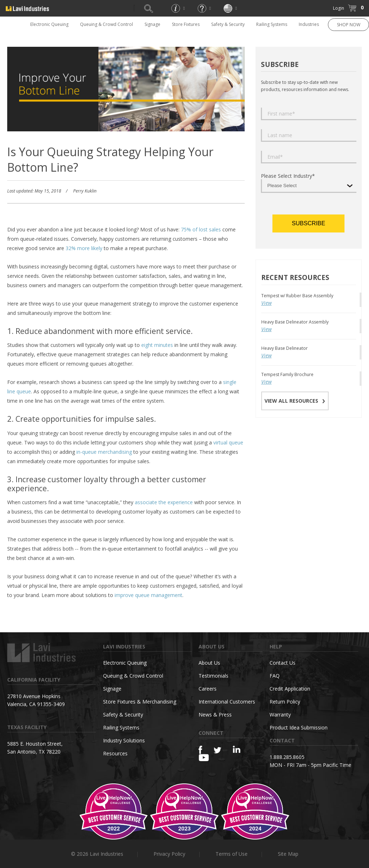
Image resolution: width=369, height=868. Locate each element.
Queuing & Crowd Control (106, 24)
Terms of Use (232, 854)
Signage (152, 24)
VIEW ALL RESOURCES (295, 401)
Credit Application (290, 689)
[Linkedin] (237, 749)
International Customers (227, 702)
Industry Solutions (124, 740)
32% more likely (84, 248)
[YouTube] (204, 758)
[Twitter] (217, 751)
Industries (309, 24)
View (266, 303)
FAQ (275, 676)
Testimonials (214, 676)
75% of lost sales (201, 229)
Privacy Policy (169, 854)
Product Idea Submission (299, 727)
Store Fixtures (186, 24)
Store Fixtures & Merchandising (140, 702)
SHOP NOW (349, 25)
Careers (208, 689)
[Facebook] (200, 750)
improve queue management (148, 595)
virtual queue (228, 442)
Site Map (288, 854)
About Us (209, 663)
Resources (115, 753)
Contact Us (283, 663)
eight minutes (157, 345)
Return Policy (285, 702)
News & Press (215, 715)
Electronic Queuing (49, 24)
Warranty (280, 715)
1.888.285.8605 (287, 757)
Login (339, 8)
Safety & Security (228, 24)
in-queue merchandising (104, 452)
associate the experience (164, 502)
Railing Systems (272, 24)
